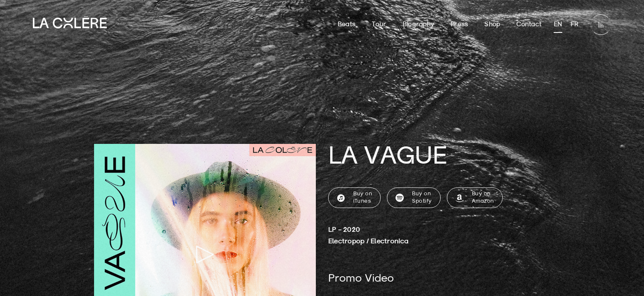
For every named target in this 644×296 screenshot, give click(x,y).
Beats (346, 25)
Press (459, 25)
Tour (379, 25)
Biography (418, 25)
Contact (529, 25)
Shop (492, 25)
